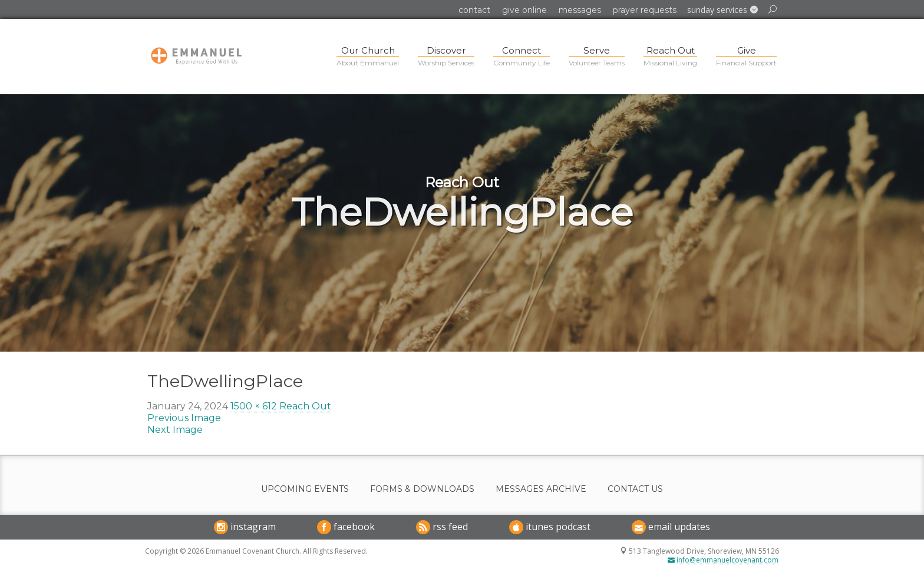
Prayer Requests (645, 10)
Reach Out (305, 406)
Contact (474, 10)
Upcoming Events (305, 489)
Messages (580, 10)
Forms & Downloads (422, 489)
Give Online (524, 10)
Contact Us (635, 489)
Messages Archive (541, 489)
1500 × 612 (254, 406)
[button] (722, 10)
